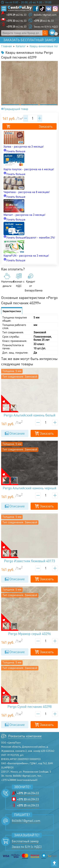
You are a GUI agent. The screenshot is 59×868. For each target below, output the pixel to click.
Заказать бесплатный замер (29, 40)
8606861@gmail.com (45, 15)
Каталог (21, 46)
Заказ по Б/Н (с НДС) (46, 27)
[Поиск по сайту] (45, 33)
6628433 (28, 793)
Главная (6, 46)
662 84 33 (16, 15)
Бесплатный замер (25, 841)
